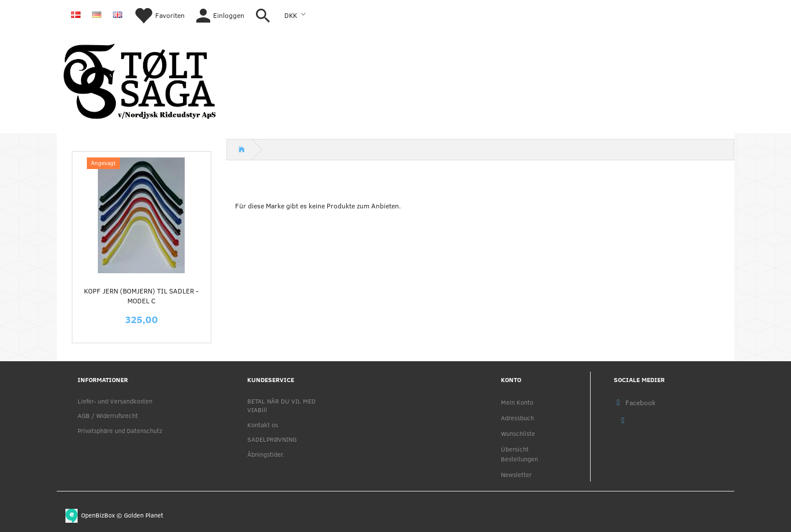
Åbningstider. (266, 454)
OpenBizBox (98, 514)
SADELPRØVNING (272, 439)
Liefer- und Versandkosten (115, 401)
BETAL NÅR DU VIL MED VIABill (281, 405)
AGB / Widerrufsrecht (108, 415)
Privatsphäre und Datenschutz (120, 430)
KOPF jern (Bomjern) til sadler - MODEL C (141, 296)
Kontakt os (263, 425)
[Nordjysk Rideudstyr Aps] (140, 79)
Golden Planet (144, 514)
